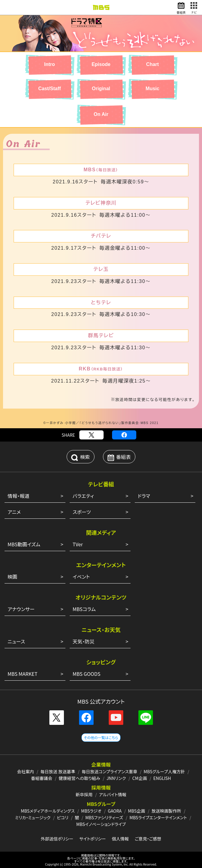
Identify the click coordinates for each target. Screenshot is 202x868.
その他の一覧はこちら (101, 737)
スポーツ (82, 512)
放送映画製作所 (166, 811)
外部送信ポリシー (57, 839)
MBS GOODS (87, 674)
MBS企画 (136, 811)
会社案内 (25, 771)
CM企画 (140, 778)
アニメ (14, 512)
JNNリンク (116, 778)
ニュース (16, 641)
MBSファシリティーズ (104, 817)
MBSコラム (84, 609)
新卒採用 (84, 794)
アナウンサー (21, 609)
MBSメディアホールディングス (48, 811)
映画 (12, 577)
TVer (78, 544)
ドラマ (144, 496)
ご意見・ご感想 (148, 839)
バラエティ (83, 496)
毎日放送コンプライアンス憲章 (110, 771)
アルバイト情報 (113, 794)
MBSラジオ (91, 811)
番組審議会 (42, 778)
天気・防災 (84, 641)
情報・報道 (18, 496)
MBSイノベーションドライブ (101, 824)
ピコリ (63, 817)
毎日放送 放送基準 (58, 771)
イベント (81, 577)
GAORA (115, 811)
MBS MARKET (23, 674)
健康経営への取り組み (79, 778)
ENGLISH (162, 778)
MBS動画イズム (24, 544)
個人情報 (120, 839)
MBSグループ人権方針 (164, 771)
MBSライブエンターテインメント (158, 817)
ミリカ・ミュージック (33, 817)
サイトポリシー (93, 839)
